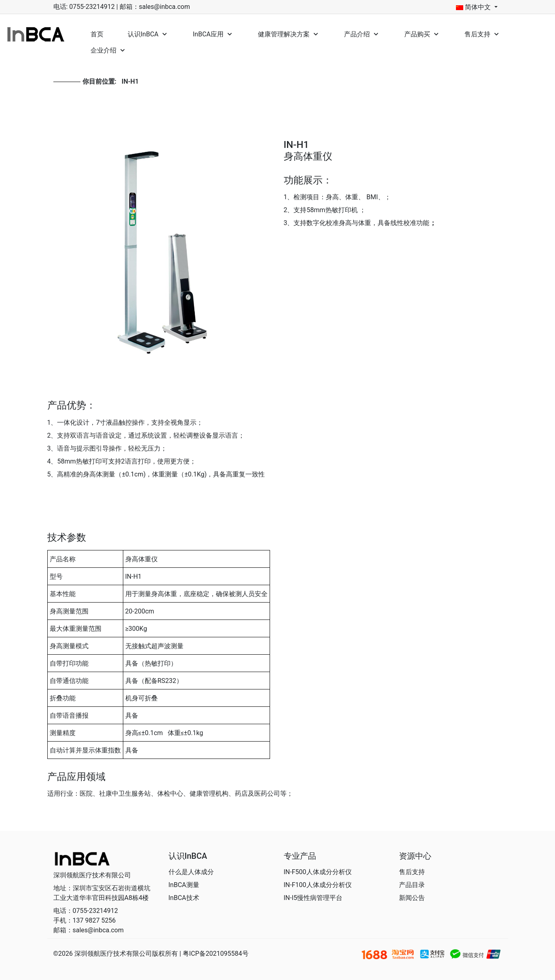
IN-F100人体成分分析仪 (318, 885)
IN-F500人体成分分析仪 (318, 872)
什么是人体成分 (191, 872)
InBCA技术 (184, 898)
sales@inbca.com (165, 7)
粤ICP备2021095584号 (216, 954)
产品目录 (412, 885)
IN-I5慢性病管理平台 (313, 898)
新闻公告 (412, 898)
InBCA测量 (184, 885)
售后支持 (412, 872)
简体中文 (474, 7)
